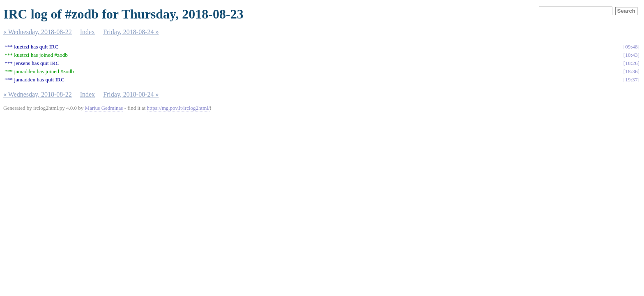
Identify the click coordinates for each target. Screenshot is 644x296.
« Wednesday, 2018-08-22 (38, 32)
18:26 (631, 63)
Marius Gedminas (104, 108)
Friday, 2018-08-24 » (131, 32)
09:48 (631, 47)
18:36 (631, 71)
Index (87, 32)
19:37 (631, 80)
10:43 (631, 55)
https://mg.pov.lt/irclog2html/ (178, 108)
